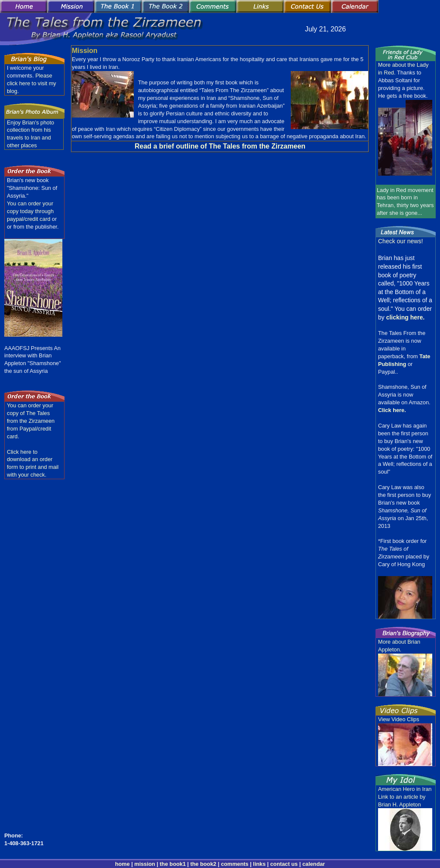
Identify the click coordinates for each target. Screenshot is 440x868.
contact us (284, 864)
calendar (314, 864)
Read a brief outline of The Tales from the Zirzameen (220, 146)
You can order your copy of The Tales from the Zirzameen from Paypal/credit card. (31, 421)
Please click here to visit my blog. (32, 83)
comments (235, 864)
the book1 (172, 864)
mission (145, 864)
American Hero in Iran (405, 789)
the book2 (203, 864)
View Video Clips (399, 719)
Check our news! (400, 241)
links (259, 864)
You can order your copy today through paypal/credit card (30, 211)
